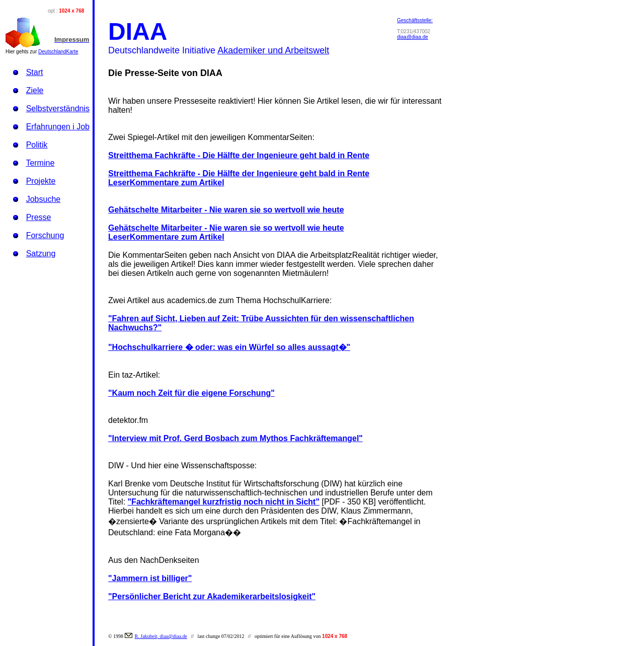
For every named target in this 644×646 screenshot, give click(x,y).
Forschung (45, 235)
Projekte (41, 181)
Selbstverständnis (58, 109)
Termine (40, 163)
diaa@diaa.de (413, 37)
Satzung (41, 254)
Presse (39, 217)
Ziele (35, 90)
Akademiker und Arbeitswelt (273, 50)
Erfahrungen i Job (58, 127)
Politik (37, 145)
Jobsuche (44, 199)
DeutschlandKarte (58, 52)
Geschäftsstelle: (415, 20)
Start (35, 72)
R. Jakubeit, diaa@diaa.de (161, 636)
